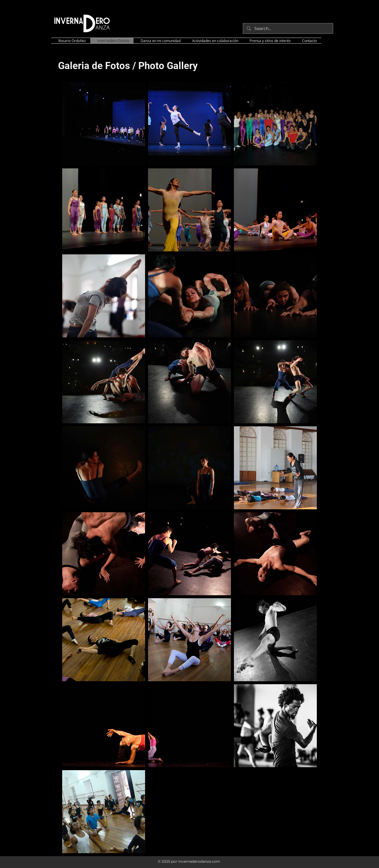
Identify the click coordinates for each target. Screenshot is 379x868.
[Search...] (287, 28)
